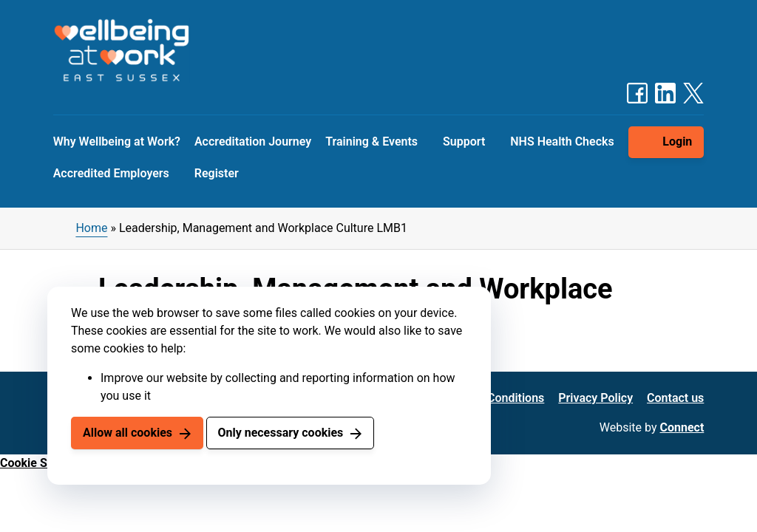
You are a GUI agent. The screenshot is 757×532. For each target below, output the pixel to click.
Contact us (675, 398)
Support (464, 141)
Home (91, 228)
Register (217, 173)
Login (677, 141)
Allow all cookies (128, 433)
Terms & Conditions (492, 398)
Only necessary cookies (280, 433)
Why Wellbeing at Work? (117, 141)
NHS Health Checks (562, 141)
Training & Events (371, 141)
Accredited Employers (111, 173)
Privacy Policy (595, 398)
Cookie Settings (42, 463)
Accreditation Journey (253, 141)
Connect (682, 427)
